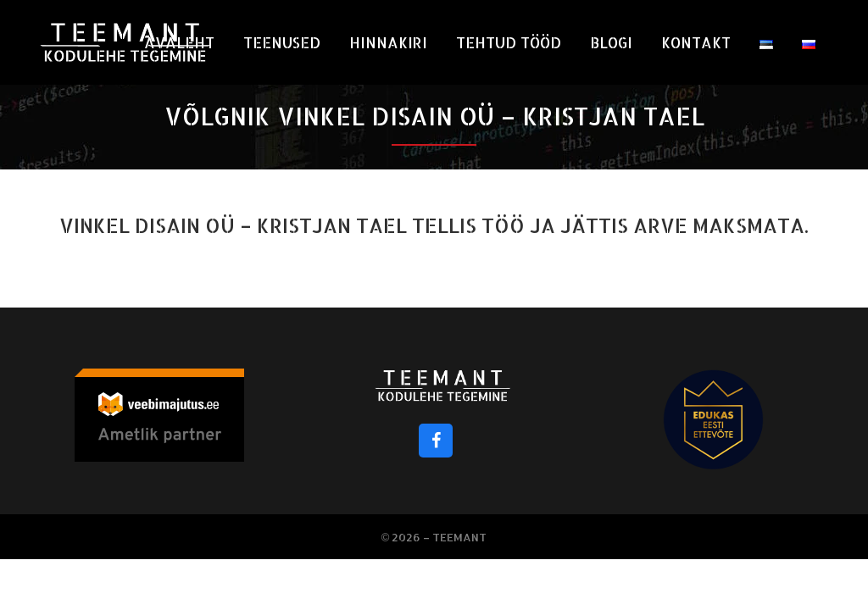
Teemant (459, 537)
